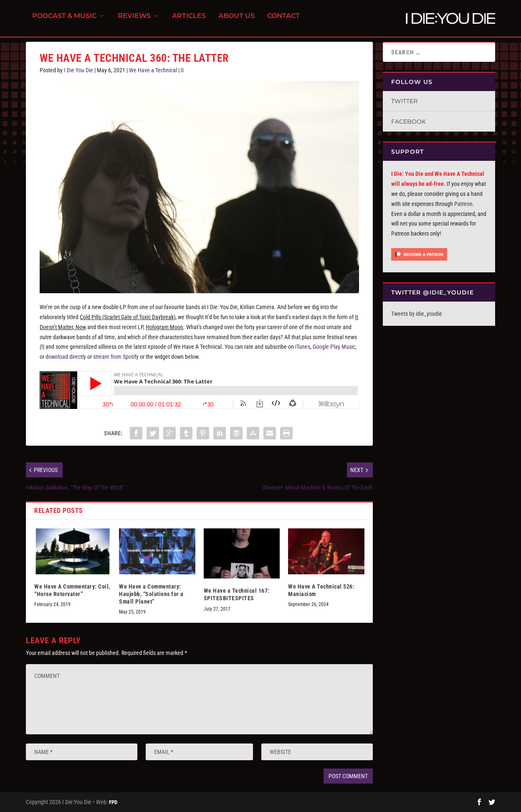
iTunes (303, 347)
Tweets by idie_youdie (417, 314)
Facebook (408, 122)
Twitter (404, 101)
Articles (189, 21)
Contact (283, 21)
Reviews (134, 21)
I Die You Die (78, 70)
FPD (113, 802)
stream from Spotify (116, 357)
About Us (236, 21)
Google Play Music (334, 347)
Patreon (463, 204)
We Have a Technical (153, 70)
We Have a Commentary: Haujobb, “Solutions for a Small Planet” (151, 594)
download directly (66, 357)
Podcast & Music (64, 21)
